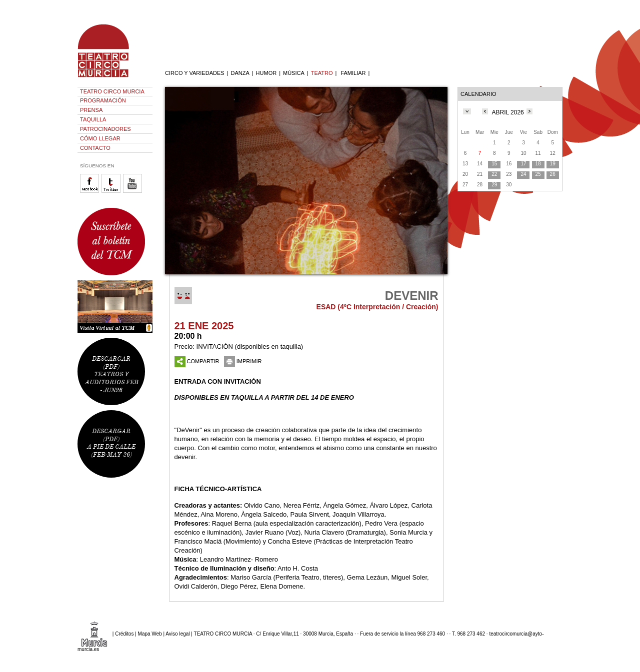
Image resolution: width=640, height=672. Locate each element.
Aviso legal (177, 633)
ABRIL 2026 (508, 112)
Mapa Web (150, 633)
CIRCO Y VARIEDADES (195, 73)
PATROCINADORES (105, 129)
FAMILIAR (353, 73)
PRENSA (91, 110)
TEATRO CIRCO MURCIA (112, 91)
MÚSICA (294, 73)
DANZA (240, 73)
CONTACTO (95, 148)
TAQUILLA (93, 119)
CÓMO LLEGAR (100, 138)
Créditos (124, 633)
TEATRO (322, 73)
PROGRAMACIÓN (103, 100)
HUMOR (266, 73)
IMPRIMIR (243, 361)
